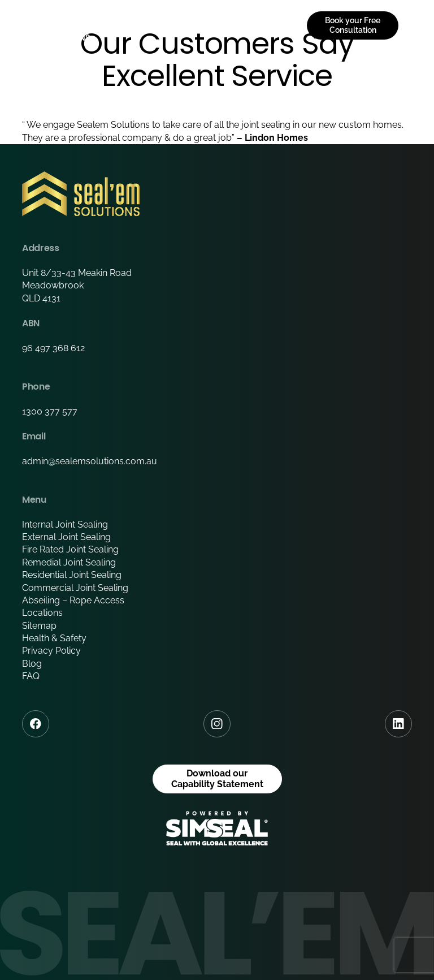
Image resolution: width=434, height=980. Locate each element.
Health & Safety (54, 638)
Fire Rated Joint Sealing (70, 549)
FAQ (31, 676)
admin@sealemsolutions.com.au (90, 461)
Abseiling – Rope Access (73, 600)
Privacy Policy (51, 651)
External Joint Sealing (66, 537)
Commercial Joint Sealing (75, 588)
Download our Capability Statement (217, 779)
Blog (32, 664)
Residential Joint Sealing (72, 575)
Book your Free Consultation (353, 25)
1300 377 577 (50, 411)
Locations (42, 613)
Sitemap (39, 626)
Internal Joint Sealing (65, 524)
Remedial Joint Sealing (69, 562)
